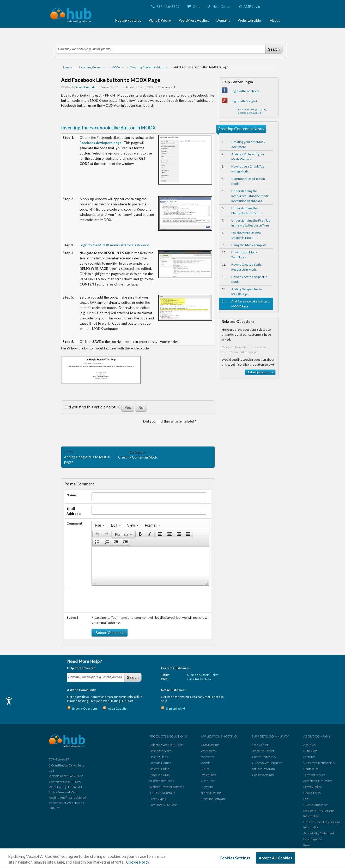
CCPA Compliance (316, 805)
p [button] (95, 581)
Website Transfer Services (167, 787)
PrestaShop (208, 775)
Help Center (219, 7)
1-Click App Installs (162, 793)
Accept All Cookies (276, 858)
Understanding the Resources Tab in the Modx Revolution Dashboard (250, 196)
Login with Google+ (244, 101)
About (275, 20)
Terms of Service (314, 775)
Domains (223, 20)
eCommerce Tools (162, 781)
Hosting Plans (159, 757)
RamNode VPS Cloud (163, 805)
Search (274, 49)
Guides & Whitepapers (267, 763)
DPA (306, 799)
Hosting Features (128, 20)
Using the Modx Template (249, 245)
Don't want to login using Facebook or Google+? (252, 111)
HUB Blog (310, 751)
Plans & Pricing (160, 20)
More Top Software (213, 799)
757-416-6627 (165, 7)
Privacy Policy (312, 787)
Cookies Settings (263, 775)
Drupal (206, 769)
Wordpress (208, 751)
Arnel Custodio (86, 87)
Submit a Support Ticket (203, 675)
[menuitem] (100, 525)
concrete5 (207, 757)
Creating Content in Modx (138, 457)
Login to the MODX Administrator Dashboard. (115, 245)
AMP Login (249, 7)
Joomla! (206, 763)
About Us (309, 745)
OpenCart (208, 781)
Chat (194, 7)
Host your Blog (159, 769)
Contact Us (311, 769)
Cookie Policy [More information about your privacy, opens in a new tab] (138, 862)
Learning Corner (263, 751)
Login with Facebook (245, 91)
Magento (207, 787)
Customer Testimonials (319, 763)
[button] (97, 534)
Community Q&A (264, 757)
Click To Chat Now (199, 679)
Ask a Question (118, 708)
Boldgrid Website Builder (166, 745)
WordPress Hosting (194, 20)
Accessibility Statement (319, 833)
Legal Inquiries (313, 839)
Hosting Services (160, 751)
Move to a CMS (159, 775)
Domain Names (160, 763)
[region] (172, 858)
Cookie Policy (312, 793)
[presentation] (100, 525)
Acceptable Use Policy (317, 781)
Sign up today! (175, 708)
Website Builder (250, 20)
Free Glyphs (158, 799)
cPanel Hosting (211, 793)
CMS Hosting (210, 745)
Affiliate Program (263, 769)
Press (307, 845)
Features (309, 757)
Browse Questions (85, 708)
